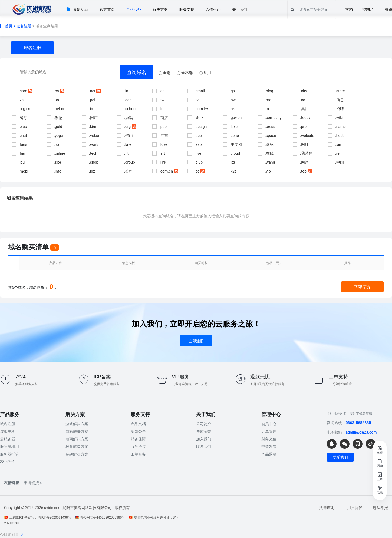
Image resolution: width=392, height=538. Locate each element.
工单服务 (138, 454)
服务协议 (138, 447)
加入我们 (204, 439)
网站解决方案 (77, 431)
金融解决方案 (77, 454)
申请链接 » (33, 483)
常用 (205, 73)
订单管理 (269, 431)
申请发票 (269, 447)
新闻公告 (138, 431)
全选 (164, 73)
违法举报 (380, 508)
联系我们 (204, 447)
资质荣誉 (204, 431)
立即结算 (362, 287)
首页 (9, 26)
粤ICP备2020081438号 (55, 517)
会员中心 (269, 424)
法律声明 (327, 508)
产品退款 (269, 454)
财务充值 (269, 439)
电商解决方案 (77, 439)
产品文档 (138, 424)
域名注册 (24, 26)
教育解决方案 (77, 447)
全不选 (185, 73)
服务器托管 (9, 454)
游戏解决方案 (77, 424)
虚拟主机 (8, 431)
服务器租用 (9, 447)
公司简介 (204, 424)
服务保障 (138, 439)
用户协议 (355, 508)
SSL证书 (7, 462)
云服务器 (8, 439)
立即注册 (196, 341)
